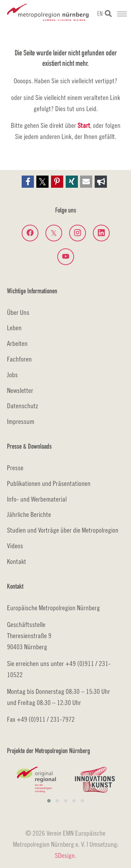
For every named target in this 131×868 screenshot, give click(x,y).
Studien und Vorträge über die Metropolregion (63, 530)
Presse (15, 468)
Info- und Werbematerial (37, 499)
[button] (28, 182)
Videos (15, 546)
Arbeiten (17, 343)
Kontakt (17, 561)
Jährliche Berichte (29, 514)
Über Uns (18, 312)
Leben (14, 328)
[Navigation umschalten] (122, 14)
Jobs (12, 375)
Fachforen (19, 359)
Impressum (21, 421)
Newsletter (20, 390)
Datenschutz (23, 406)
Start (84, 125)
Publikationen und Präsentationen (49, 483)
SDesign (65, 855)
